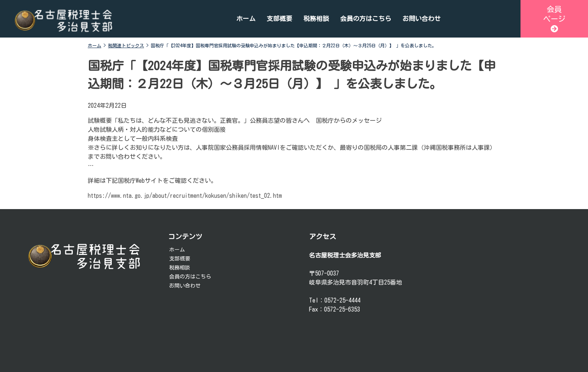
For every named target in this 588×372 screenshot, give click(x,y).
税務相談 (316, 19)
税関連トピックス (126, 45)
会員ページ (554, 19)
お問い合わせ (421, 19)
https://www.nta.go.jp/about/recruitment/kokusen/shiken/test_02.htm (185, 196)
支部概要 (279, 19)
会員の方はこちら (366, 19)
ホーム (246, 19)
